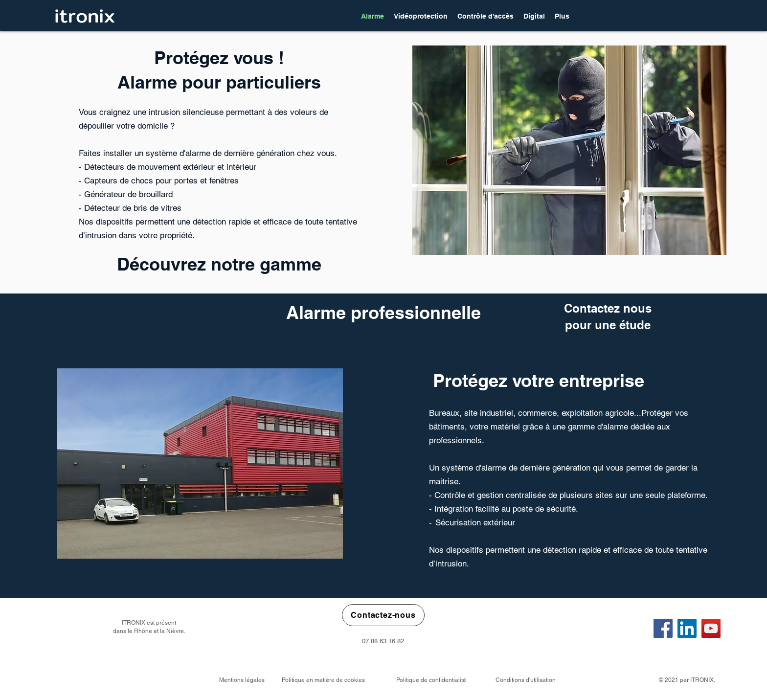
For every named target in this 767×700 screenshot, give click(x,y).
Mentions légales (242, 680)
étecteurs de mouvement (135, 167)
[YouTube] (711, 628)
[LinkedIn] (687, 628)
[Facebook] (663, 628)
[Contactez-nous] (383, 615)
